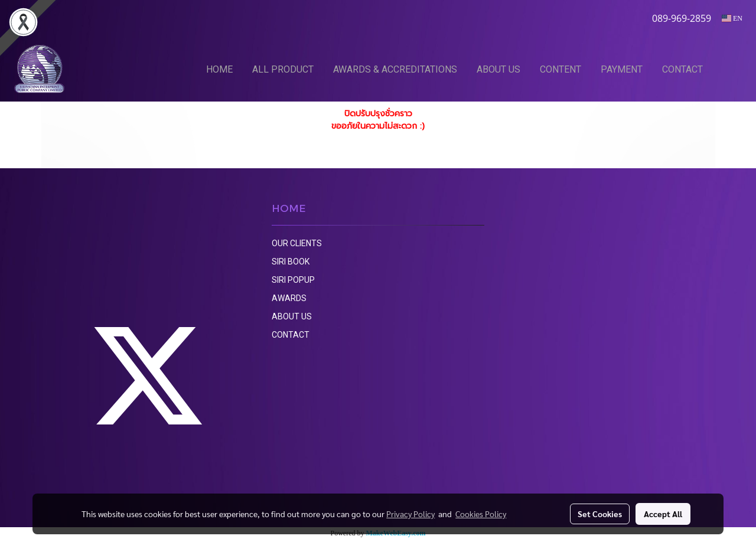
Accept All (663, 514)
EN (732, 18)
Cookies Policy (481, 514)
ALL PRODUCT (283, 69)
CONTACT (682, 69)
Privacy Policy (410, 514)
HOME (219, 69)
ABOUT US (498, 69)
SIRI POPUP (293, 280)
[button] (731, 69)
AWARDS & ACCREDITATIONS (395, 69)
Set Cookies (600, 514)
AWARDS (289, 298)
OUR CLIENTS (297, 243)
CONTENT (561, 69)
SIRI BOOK (291, 262)
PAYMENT (622, 69)
